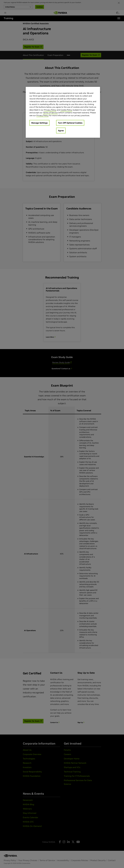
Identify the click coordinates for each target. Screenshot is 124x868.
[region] (63, 112)
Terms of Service (50, 113)
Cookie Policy (66, 110)
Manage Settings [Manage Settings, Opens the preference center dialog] (39, 123)
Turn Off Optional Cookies (70, 123)
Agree (61, 131)
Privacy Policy (50, 110)
